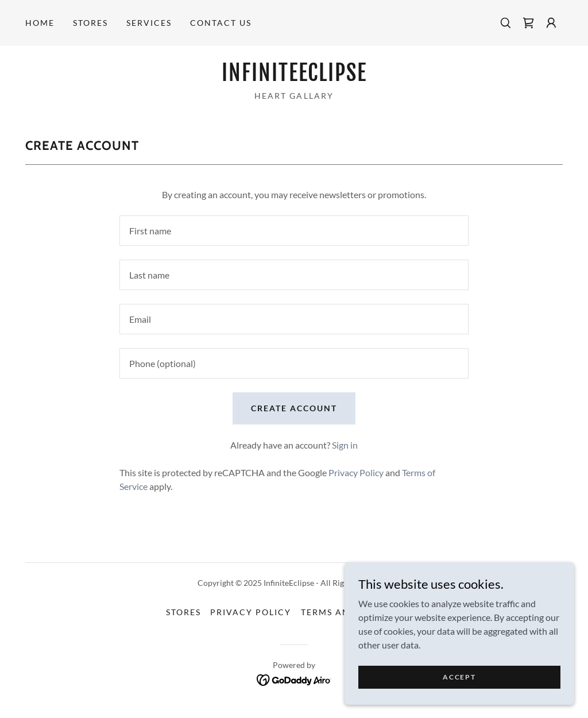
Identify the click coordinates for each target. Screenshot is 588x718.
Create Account (294, 408)
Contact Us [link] (221, 23)
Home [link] (40, 23)
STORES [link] (90, 23)
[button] (551, 23)
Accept (459, 677)
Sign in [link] (345, 445)
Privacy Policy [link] (356, 472)
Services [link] (149, 23)
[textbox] (294, 231)
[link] (528, 23)
